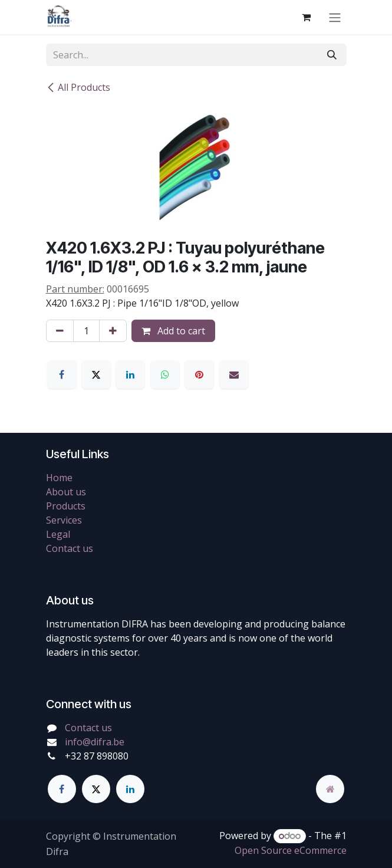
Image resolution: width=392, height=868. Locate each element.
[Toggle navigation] (335, 17)
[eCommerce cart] (307, 17)
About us (66, 492)
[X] (96, 374)
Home (59, 478)
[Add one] (113, 331)
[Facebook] (62, 374)
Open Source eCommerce (291, 850)
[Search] (332, 55)
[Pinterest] (199, 374)
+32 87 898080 (97, 756)
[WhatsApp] (165, 374)
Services (64, 520)
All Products (78, 87)
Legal (58, 534)
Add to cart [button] (173, 331)
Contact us (70, 548)
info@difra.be (95, 742)
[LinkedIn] (130, 374)
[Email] (234, 374)
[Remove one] (60, 331)
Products (66, 506)
